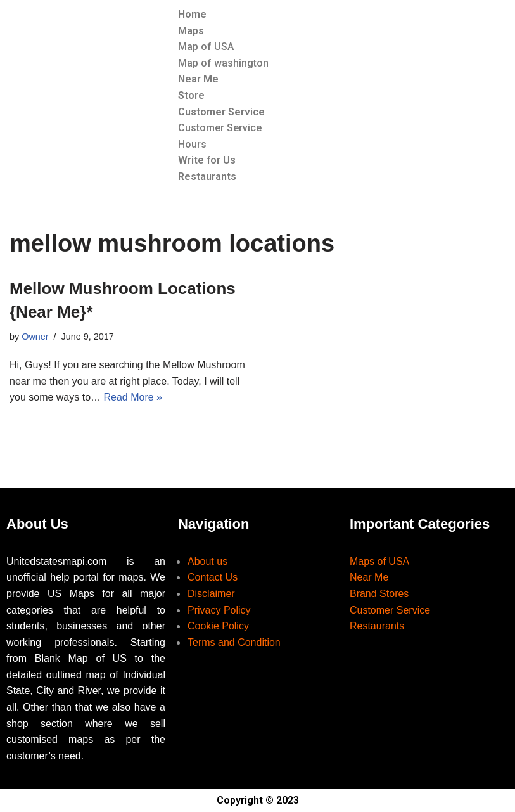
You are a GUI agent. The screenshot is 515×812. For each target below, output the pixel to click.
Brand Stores (379, 594)
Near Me (198, 79)
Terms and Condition (234, 642)
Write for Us (207, 160)
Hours (192, 144)
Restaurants (207, 177)
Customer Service (221, 112)
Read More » (133, 397)
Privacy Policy (219, 610)
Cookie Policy (218, 626)
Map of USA (206, 47)
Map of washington (223, 63)
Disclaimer (211, 594)
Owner (35, 337)
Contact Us (213, 577)
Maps (191, 31)
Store (191, 95)
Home (192, 14)
